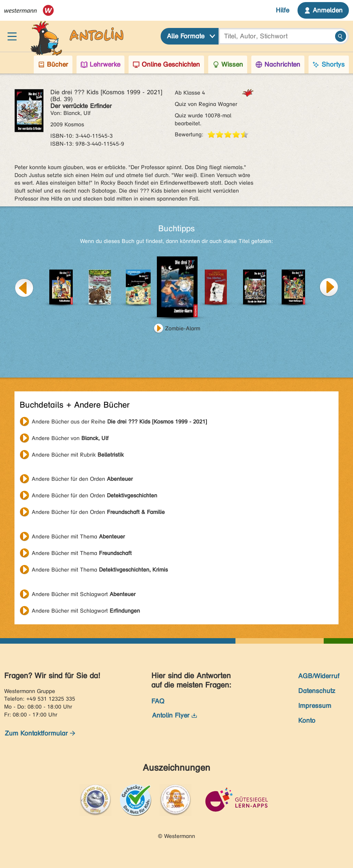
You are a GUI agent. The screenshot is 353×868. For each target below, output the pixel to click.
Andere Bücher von (70, 438)
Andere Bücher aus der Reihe (119, 422)
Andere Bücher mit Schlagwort (84, 594)
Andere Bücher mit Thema (78, 537)
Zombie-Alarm (183, 328)
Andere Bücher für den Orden (82, 479)
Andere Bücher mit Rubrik (78, 455)
